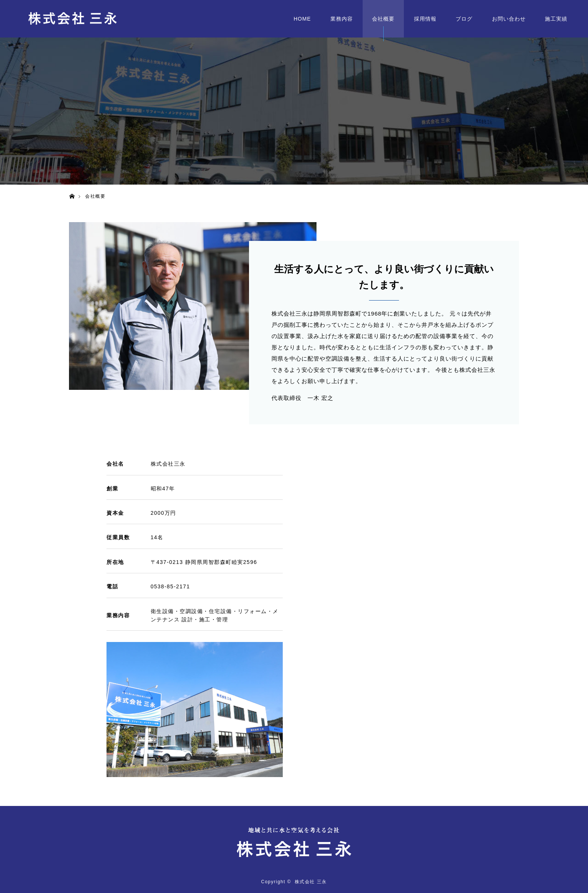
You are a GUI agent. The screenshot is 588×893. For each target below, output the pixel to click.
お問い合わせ (509, 19)
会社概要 (383, 19)
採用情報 (425, 19)
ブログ (464, 19)
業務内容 (342, 19)
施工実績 (556, 19)
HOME (302, 19)
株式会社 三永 (311, 882)
